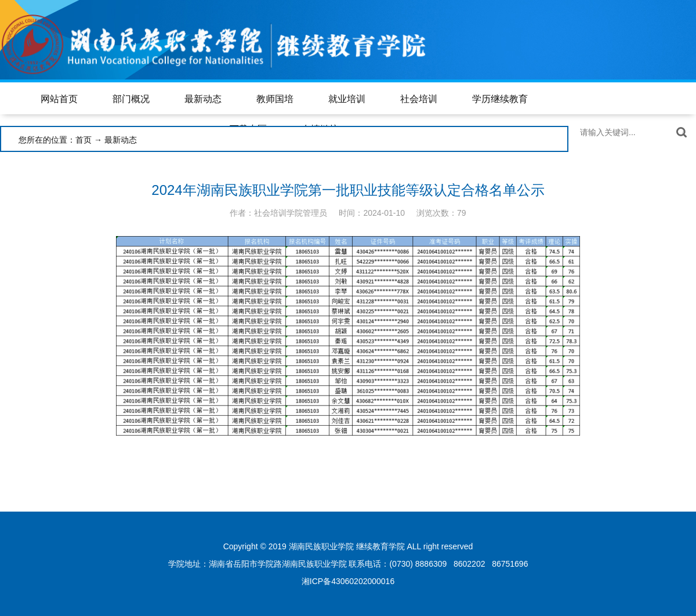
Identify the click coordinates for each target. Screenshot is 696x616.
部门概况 (131, 99)
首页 (84, 140)
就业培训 (347, 99)
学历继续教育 (500, 99)
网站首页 (59, 99)
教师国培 (275, 99)
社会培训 (419, 99)
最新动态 (203, 99)
